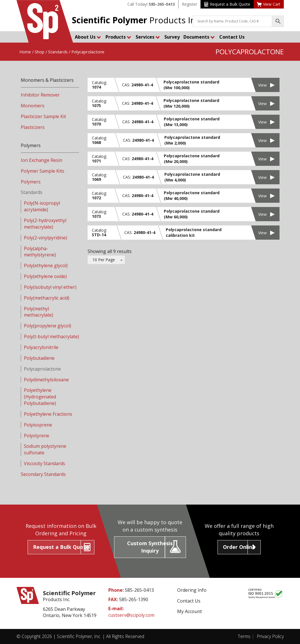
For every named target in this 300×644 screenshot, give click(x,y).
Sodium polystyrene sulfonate (45, 449)
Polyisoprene (38, 425)
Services (148, 37)
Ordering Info (192, 590)
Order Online (239, 547)
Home (25, 52)
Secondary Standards (43, 474)
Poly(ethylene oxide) (45, 276)
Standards (58, 52)
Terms (244, 636)
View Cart (269, 4)
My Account (190, 611)
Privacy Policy (270, 636)
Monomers (33, 106)
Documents (199, 37)
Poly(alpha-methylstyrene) (40, 252)
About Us (88, 37)
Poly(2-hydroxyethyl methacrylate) (45, 224)
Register (190, 4)
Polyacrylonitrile (41, 347)
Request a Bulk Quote (227, 4)
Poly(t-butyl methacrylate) (51, 336)
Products (118, 37)
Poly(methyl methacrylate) (39, 312)
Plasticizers (33, 127)
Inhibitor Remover (40, 95)
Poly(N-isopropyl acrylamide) (42, 206)
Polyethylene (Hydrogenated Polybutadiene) (40, 397)
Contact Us (232, 37)
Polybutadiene (39, 358)
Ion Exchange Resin (42, 160)
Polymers (31, 182)
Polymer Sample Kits (43, 171)
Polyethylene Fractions (48, 414)
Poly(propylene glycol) (47, 326)
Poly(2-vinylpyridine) (45, 238)
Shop (40, 52)
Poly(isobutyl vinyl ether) (50, 287)
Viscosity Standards (45, 463)
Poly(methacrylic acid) (47, 298)
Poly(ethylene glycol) (46, 265)
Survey (172, 37)
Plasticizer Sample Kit (43, 116)
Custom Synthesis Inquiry (150, 547)
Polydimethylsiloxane (46, 380)
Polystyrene (37, 436)
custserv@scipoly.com (131, 615)
